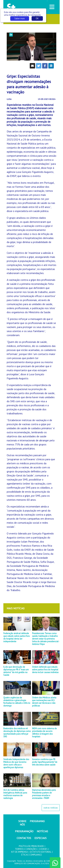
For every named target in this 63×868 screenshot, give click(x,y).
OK (37, 18)
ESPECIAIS (40, 838)
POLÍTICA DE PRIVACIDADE (31, 846)
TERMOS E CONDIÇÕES (26, 849)
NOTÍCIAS (42, 831)
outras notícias (51, 808)
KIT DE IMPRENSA (20, 852)
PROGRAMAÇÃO (24, 831)
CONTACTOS (24, 838)
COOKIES (43, 849)
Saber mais (20, 18)
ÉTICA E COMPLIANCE (32, 855)
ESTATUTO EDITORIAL (41, 852)
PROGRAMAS (37, 821)
